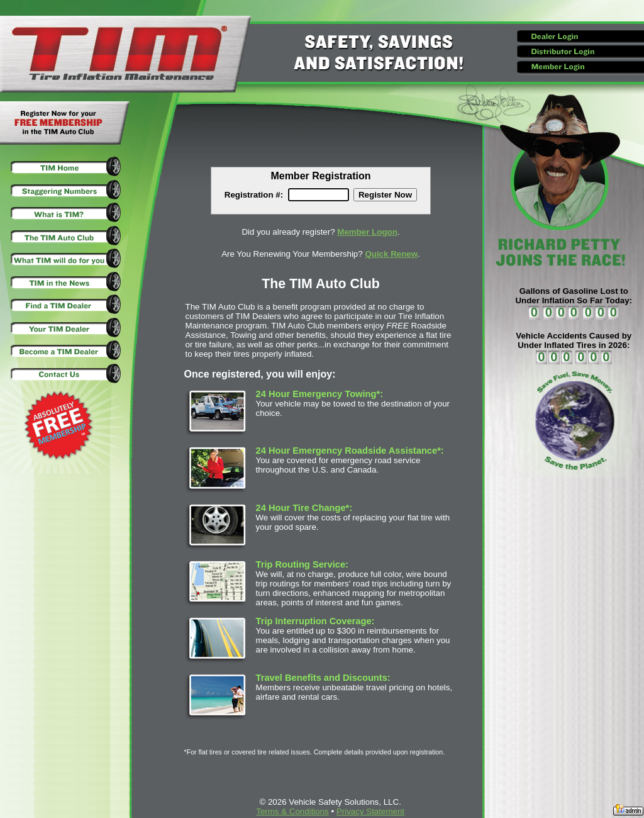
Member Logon (367, 232)
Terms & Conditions (292, 811)
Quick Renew (391, 254)
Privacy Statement (370, 811)
